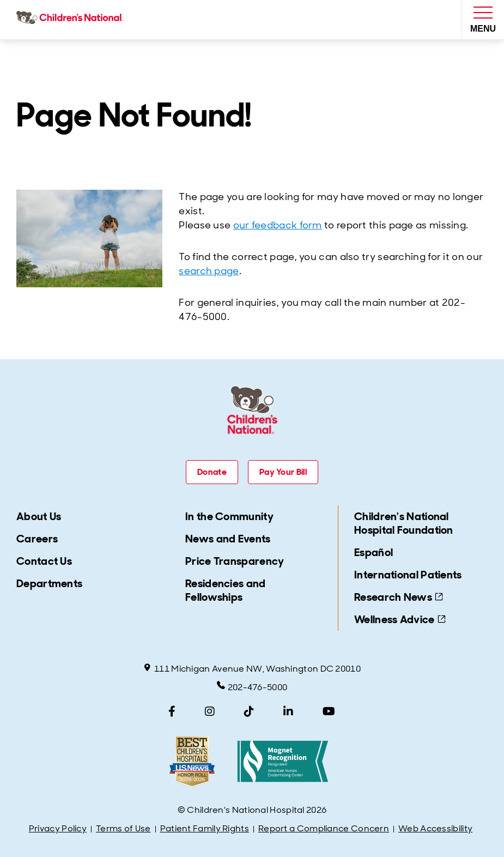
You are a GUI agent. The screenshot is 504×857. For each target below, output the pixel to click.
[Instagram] (210, 711)
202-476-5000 (252, 687)
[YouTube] (329, 711)
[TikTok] (249, 711)
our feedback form (278, 225)
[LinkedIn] (288, 711)
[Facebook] (172, 711)
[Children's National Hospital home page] (72, 20)
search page (209, 271)
